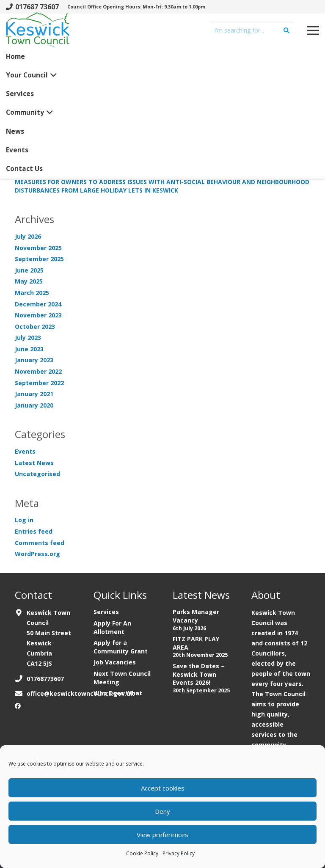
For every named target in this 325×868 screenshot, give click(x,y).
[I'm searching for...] (252, 30)
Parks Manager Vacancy (196, 616)
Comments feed (40, 543)
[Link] (38, 33)
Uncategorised (37, 474)
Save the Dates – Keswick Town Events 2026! (198, 674)
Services (106, 612)
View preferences (162, 835)
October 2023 (35, 327)
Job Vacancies (115, 662)
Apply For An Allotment (112, 627)
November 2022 (38, 371)
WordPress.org (37, 554)
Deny (162, 811)
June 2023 (29, 349)
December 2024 (38, 304)
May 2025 (29, 281)
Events (25, 451)
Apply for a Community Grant (121, 647)
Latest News (34, 463)
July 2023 (28, 338)
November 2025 (38, 248)
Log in (24, 520)
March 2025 (32, 293)
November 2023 (38, 315)
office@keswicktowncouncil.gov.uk (80, 693)
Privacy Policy (179, 853)
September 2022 (39, 383)
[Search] (286, 30)
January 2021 (34, 394)
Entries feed (34, 531)
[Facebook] (18, 706)
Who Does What (118, 693)
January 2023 (34, 360)
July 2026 (28, 236)
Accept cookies (163, 788)
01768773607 (45, 679)
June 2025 (29, 270)
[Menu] (313, 30)
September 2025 (39, 259)
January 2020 (34, 405)
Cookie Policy (142, 853)
